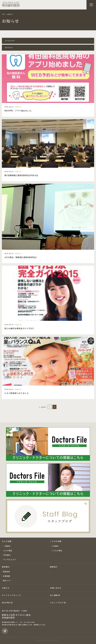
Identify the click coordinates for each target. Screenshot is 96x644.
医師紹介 (54, 567)
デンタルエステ (9, 559)
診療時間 (6, 576)
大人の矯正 (8, 551)
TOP (3, 14)
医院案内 (6, 567)
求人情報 (54, 595)
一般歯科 (7, 546)
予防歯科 (7, 555)
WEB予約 (6, 603)
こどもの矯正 (57, 551)
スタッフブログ (57, 603)
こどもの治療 (56, 541)
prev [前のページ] (44, 407)
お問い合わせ (56, 588)
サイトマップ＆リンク (11, 595)
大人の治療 (7, 541)
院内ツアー (7, 581)
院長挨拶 (6, 572)
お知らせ (6, 588)
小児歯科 (55, 546)
